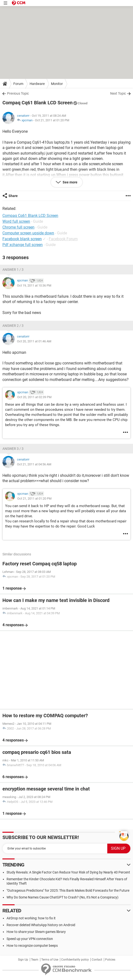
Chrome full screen (18, 227)
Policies (110, 960)
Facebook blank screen (22, 239)
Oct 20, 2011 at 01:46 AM (34, 341)
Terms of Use (50, 960)
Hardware (37, 84)
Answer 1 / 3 (13, 270)
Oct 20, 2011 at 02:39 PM (34, 397)
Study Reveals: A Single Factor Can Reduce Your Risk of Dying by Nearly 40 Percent (68, 872)
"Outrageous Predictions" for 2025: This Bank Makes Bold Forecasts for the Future (68, 890)
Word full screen (16, 221)
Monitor (57, 84)
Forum (18, 84)
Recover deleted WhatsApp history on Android (41, 925)
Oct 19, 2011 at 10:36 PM (34, 285)
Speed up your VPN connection (30, 939)
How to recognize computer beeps (32, 946)
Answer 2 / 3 (13, 326)
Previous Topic (18, 93)
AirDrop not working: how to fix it (31, 918)
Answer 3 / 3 (13, 449)
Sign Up (23, 960)
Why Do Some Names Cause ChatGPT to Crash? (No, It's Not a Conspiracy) (62, 897)
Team (35, 960)
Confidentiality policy (75, 960)
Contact (97, 960)
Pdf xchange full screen (23, 245)
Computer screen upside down (28, 233)
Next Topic (118, 93)
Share (13, 196)
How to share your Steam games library (36, 932)
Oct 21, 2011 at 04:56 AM (34, 464)
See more (70, 182)
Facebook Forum (63, 239)
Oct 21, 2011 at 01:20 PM (52, 120)
